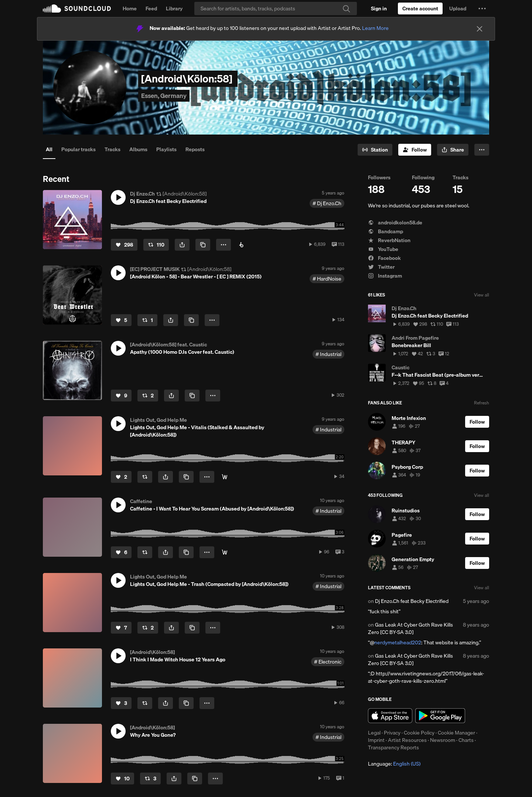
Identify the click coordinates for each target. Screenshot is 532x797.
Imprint (376, 740)
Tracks (112, 149)
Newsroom (443, 740)
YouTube (383, 249)
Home (130, 9)
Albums (138, 149)
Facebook (384, 258)
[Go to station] (375, 150)
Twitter (381, 267)
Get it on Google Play (440, 716)
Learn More (375, 28)
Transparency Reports (393, 747)
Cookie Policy (419, 733)
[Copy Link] (203, 245)
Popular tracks (79, 149)
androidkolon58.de (395, 223)
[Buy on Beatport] (241, 245)
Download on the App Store (390, 716)
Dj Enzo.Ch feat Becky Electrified (412, 601)
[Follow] (415, 150)
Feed (151, 9)
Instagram (385, 276)
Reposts (195, 149)
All (49, 149)
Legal (374, 733)
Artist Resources (407, 740)
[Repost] (156, 245)
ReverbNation (389, 240)
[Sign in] (379, 9)
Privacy (392, 733)
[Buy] (225, 477)
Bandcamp (386, 231)
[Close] (480, 29)
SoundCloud (77, 9)
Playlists (166, 149)
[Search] (276, 9)
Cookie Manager (456, 733)
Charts (466, 740)
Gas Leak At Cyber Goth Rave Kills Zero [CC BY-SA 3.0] (410, 628)
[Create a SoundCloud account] (420, 9)
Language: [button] (394, 764)
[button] (482, 9)
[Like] (124, 245)
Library (174, 9)
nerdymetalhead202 (398, 642)
